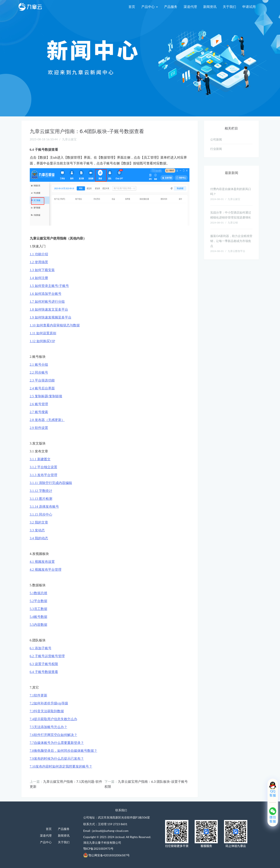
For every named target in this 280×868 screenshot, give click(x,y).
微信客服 (273, 819)
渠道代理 (190, 7)
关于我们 (229, 7)
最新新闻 (231, 173)
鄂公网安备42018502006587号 (109, 855)
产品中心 (46, 842)
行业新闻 (216, 149)
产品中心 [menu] (149, 7)
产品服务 (171, 7)
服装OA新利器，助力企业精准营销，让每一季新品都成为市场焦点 (231, 241)
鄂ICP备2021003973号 (98, 849)
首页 (132, 7)
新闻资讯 (210, 7)
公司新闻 (216, 139)
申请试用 (249, 7)
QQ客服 (273, 793)
